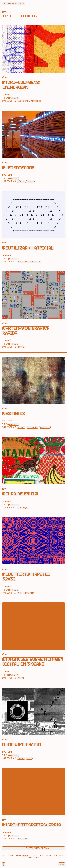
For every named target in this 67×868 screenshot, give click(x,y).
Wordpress (26, 856)
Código (21, 181)
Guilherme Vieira (14, 4)
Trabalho (14, 98)
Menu (62, 864)
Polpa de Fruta (20, 494)
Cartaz (21, 347)
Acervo (21, 427)
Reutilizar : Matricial (28, 248)
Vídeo (20, 678)
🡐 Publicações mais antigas (33, 848)
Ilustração (23, 101)
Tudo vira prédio (22, 745)
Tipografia (35, 262)
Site (19, 593)
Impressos (36, 101)
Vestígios (14, 413)
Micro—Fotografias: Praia (32, 825)
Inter (30, 858)
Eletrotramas (19, 168)
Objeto (30, 181)
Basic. (37, 858)
